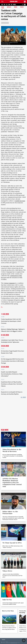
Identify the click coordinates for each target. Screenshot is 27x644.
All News (23, 397)
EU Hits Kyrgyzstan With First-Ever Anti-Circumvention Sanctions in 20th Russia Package (13, 361)
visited (23, 300)
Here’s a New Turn (8, 611)
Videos (16, 7)
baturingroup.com (14, 643)
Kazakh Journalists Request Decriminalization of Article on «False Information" (12, 374)
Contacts (3, 639)
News (3, 7)
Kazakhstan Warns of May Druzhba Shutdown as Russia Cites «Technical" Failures (12, 384)
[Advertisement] (13, 414)
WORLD (15, 5)
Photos (22, 7)
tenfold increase (20, 201)
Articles (9, 7)
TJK (7, 5)
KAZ (2, 5)
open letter (16, 59)
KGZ (5, 5)
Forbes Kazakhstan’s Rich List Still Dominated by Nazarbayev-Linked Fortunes (11, 321)
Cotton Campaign (9, 283)
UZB (12, 5)
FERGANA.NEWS (14, 2)
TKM (9, 5)
